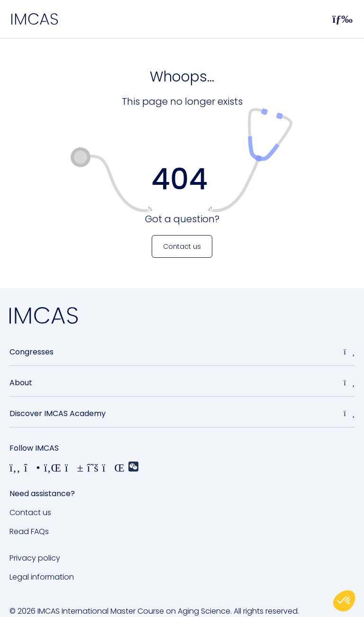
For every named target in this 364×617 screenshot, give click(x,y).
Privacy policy (35, 558)
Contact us (30, 513)
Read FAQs (29, 531)
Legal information (42, 577)
